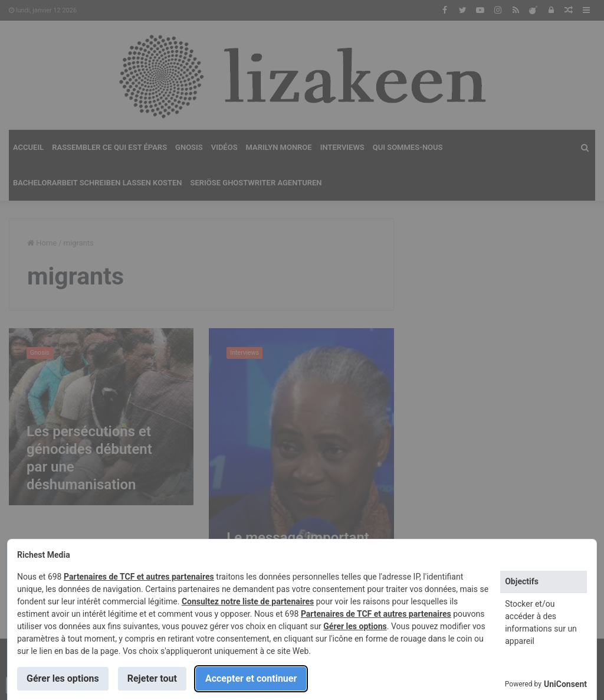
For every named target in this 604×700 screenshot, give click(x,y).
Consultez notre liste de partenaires (248, 601)
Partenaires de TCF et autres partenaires (139, 577)
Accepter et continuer (251, 678)
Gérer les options (355, 626)
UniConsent (565, 684)
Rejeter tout (152, 678)
